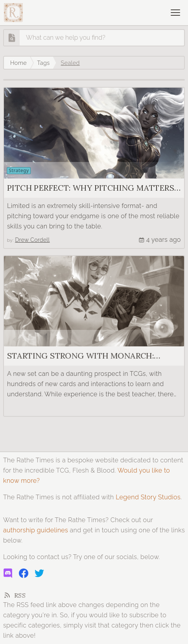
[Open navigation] (175, 13)
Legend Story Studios (148, 497)
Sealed (70, 63)
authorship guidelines (36, 530)
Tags (43, 63)
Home (18, 63)
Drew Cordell (31, 240)
